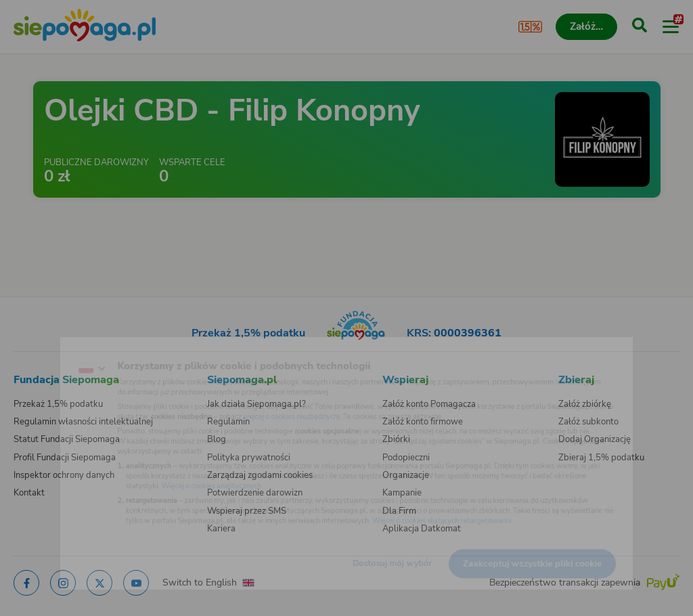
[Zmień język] (38, 349)
